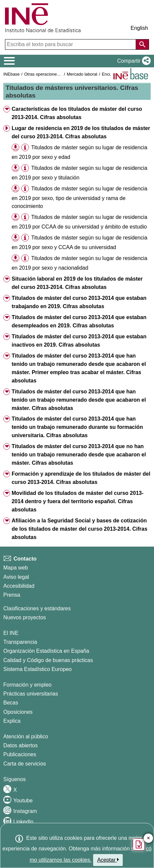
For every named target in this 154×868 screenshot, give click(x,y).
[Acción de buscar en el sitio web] (142, 44)
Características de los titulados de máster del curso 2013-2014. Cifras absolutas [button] (77, 113)
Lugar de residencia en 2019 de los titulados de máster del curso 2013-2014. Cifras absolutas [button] (81, 132)
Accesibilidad (19, 586)
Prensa (12, 595)
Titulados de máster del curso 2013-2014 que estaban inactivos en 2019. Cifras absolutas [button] (79, 341)
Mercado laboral (82, 74)
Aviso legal (16, 577)
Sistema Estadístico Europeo (37, 669)
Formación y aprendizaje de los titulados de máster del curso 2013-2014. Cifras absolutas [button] (81, 478)
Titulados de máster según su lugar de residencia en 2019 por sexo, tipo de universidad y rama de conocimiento (79, 198)
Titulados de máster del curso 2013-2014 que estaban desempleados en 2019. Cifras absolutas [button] (79, 321)
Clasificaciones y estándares (37, 608)
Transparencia (20, 642)
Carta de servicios (25, 764)
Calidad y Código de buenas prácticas (48, 660)
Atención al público (26, 736)
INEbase (11, 74)
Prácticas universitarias (31, 694)
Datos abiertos (20, 745)
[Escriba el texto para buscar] (71, 44)
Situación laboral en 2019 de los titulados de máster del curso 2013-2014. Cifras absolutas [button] (77, 283)
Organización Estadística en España (46, 651)
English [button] (139, 28)
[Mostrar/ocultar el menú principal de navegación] (9, 61)
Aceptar (108, 860)
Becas (11, 703)
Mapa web (16, 568)
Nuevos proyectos (25, 617)
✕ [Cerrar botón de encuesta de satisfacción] (149, 838)
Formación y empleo (27, 685)
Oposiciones (18, 712)
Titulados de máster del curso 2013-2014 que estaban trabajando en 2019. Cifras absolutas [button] (79, 302)
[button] (133, 61)
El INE (11, 633)
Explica (12, 721)
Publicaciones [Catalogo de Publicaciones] (20, 754)
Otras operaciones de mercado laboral (61, 74)
